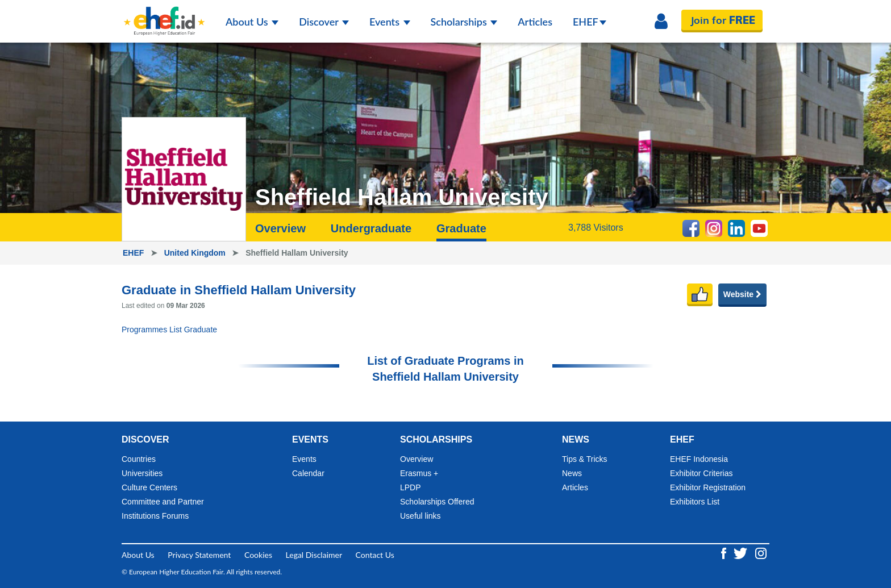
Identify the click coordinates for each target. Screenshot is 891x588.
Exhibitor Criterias (701, 473)
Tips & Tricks (585, 459)
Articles (535, 22)
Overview (280, 228)
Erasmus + (419, 473)
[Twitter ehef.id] (742, 552)
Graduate (461, 228)
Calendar (308, 473)
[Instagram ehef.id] (761, 552)
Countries (139, 459)
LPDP (411, 487)
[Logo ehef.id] (164, 14)
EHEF (590, 22)
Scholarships (464, 22)
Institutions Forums (155, 516)
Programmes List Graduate (169, 330)
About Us (252, 22)
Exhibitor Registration (708, 487)
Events (390, 22)
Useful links (420, 516)
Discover (324, 22)
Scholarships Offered (437, 502)
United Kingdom (196, 253)
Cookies (258, 555)
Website (742, 294)
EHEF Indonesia (699, 459)
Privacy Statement (199, 555)
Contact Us (375, 555)
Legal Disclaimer (314, 555)
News (572, 473)
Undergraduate (371, 228)
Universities (142, 473)
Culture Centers (149, 487)
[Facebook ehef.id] (725, 552)
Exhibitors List (695, 502)
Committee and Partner (163, 502)
